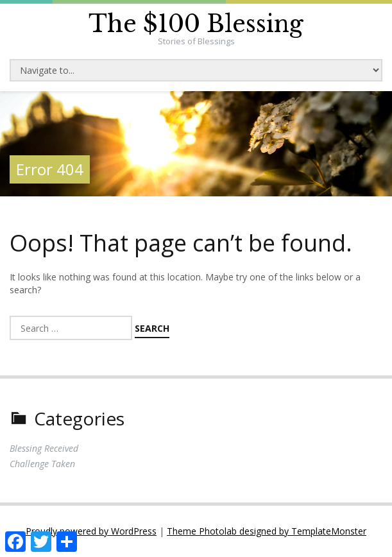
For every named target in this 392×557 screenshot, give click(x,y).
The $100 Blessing (196, 24)
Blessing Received (44, 448)
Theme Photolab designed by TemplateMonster (267, 531)
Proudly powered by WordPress (91, 531)
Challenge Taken (42, 464)
